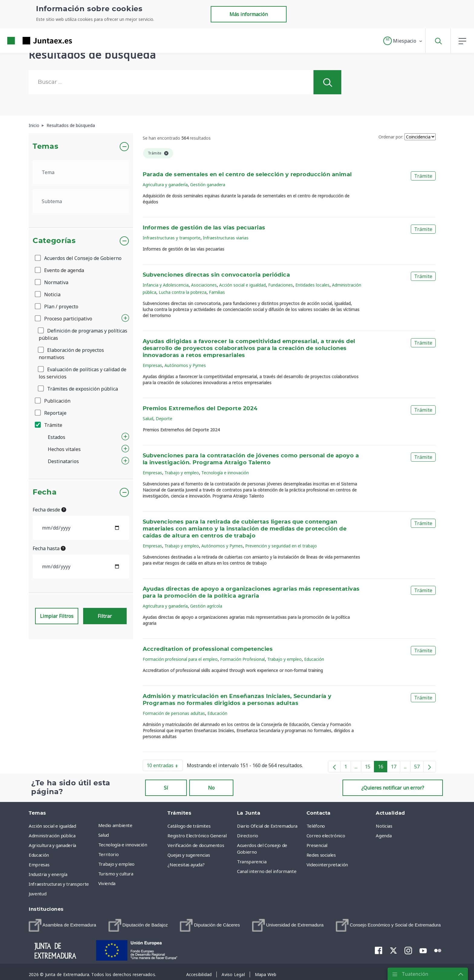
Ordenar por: (391, 137)
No (211, 788)
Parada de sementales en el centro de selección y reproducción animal (247, 175)
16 (383, 768)
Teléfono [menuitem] (316, 826)
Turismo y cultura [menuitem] (116, 874)
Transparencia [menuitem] (252, 862)
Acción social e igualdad (242, 285)
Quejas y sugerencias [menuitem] (189, 855)
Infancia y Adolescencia (166, 285)
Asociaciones (204, 285)
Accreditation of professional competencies (208, 649)
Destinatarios (63, 461)
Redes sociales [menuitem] (321, 855)
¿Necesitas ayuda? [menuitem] (186, 865)
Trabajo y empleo (182, 473)
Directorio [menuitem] (248, 836)
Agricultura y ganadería (165, 185)
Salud (148, 419)
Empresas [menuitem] (39, 865)
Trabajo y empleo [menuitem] (116, 864)
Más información (249, 14)
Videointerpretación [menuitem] (327, 865)
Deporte (164, 419)
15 (370, 768)
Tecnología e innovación (225, 473)
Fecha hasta (49, 548)
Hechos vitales (64, 449)
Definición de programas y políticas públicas (83, 334)
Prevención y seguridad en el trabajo (281, 546)
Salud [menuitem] (104, 835)
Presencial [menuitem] (317, 845)
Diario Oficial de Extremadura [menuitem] (267, 826)
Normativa (52, 282)
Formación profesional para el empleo (180, 659)
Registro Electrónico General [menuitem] (197, 836)
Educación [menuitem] (39, 855)
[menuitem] (62, 925)
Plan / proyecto (57, 307)
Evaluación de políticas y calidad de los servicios (83, 373)
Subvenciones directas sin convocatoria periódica (216, 275)
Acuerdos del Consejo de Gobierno (79, 258)
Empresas (152, 365)
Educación (314, 659)
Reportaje (51, 413)
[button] (403, 41)
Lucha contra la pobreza (183, 292)
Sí (166, 788)
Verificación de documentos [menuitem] (196, 845)
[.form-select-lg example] (81, 172)
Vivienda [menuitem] (107, 883)
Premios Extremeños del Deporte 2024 (200, 409)
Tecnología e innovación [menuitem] (123, 845)
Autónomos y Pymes (185, 365)
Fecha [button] (45, 492)
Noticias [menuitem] (384, 826)
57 (419, 768)
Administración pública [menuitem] (52, 836)
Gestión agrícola (206, 606)
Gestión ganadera (208, 185)
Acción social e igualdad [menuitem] (52, 826)
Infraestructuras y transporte (172, 238)
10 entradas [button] (165, 767)
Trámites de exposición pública (78, 389)
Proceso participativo (64, 319)
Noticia (48, 294)
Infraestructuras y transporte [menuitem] (59, 884)
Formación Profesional (242, 659)
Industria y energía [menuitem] (48, 874)
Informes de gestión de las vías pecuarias (204, 228)
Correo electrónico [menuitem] (326, 836)
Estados (57, 437)
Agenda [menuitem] (384, 836)
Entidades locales (312, 285)
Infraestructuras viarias (226, 238)
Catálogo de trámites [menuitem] (189, 826)
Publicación (53, 401)
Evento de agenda (60, 270)
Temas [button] (45, 147)
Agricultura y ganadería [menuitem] (52, 845)
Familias (217, 292)
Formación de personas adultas (174, 713)
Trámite (49, 425)
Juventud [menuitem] (37, 894)
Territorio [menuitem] (109, 854)
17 (396, 768)
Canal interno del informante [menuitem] (267, 871)
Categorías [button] (54, 241)
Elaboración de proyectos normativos (71, 354)
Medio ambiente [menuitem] (115, 825)
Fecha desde (49, 510)
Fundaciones (281, 285)
